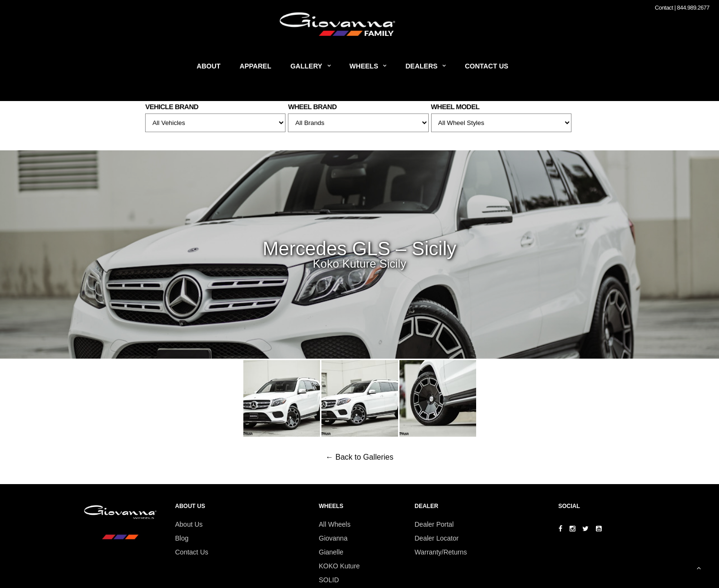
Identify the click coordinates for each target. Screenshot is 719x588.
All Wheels (335, 524)
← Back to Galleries (359, 457)
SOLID (329, 580)
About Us (189, 524)
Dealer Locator (437, 538)
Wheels (364, 66)
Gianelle (331, 552)
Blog (182, 538)
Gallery (306, 66)
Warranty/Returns (441, 552)
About (209, 66)
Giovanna (333, 538)
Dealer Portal (434, 524)
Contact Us (486, 66)
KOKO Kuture (340, 566)
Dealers (421, 66)
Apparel (255, 66)
